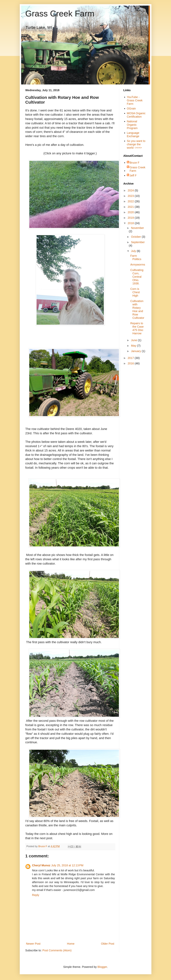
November (137, 228)
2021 (131, 207)
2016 (131, 363)
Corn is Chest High (135, 292)
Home (71, 944)
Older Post (108, 944)
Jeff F (133, 175)
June (134, 340)
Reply (36, 895)
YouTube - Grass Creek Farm (135, 100)
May (134, 346)
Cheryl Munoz (41, 865)
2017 (131, 358)
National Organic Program (132, 125)
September (138, 242)
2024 (131, 190)
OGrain (131, 109)
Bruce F (135, 163)
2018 (131, 223)
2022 (131, 201)
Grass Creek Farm (60, 13)
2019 (131, 218)
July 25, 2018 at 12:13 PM (67, 865)
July (134, 251)
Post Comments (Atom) (57, 950)
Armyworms (138, 265)
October (136, 237)
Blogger (102, 967)
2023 (131, 196)
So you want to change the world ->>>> (136, 144)
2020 (131, 212)
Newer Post (33, 944)
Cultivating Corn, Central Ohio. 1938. (137, 277)
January (136, 351)
